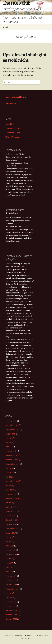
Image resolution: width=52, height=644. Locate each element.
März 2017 (10, 572)
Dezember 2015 (12, 610)
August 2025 (11, 434)
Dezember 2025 (12, 425)
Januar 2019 (10, 516)
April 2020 (10, 490)
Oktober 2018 (11, 524)
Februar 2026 (11, 421)
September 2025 (12, 429)
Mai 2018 (9, 541)
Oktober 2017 (11, 554)
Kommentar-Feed (13, 133)
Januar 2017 (10, 580)
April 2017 (10, 567)
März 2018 (10, 546)
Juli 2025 (9, 438)
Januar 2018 (10, 550)
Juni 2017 (9, 563)
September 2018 (12, 529)
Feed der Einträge (13, 128)
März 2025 (10, 447)
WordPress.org (13, 137)
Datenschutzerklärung (16, 97)
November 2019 (12, 498)
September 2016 (12, 589)
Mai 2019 (9, 503)
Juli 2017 (9, 559)
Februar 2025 (11, 451)
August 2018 (11, 533)
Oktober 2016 (11, 585)
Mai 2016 (9, 593)
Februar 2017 (11, 576)
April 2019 (10, 507)
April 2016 (10, 597)
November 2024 (12, 455)
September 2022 (12, 464)
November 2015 (12, 615)
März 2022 (10, 468)
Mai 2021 (9, 477)
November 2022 (12, 460)
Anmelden (10, 124)
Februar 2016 (11, 602)
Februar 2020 (11, 494)
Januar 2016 (10, 606)
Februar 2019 (11, 511)
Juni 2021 (9, 473)
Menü (5, 27)
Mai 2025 (9, 442)
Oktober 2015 (11, 619)
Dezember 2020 (12, 481)
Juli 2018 (9, 537)
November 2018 (12, 520)
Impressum (11, 103)
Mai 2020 (9, 485)
